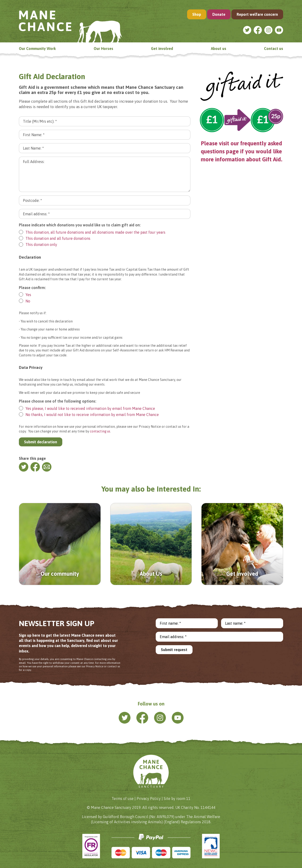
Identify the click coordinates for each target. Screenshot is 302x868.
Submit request (174, 650)
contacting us (100, 431)
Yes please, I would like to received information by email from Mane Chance (87, 408)
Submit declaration (41, 442)
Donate (219, 14)
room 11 (183, 799)
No (25, 301)
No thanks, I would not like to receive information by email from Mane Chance (89, 414)
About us (219, 49)
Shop (197, 14)
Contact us (274, 49)
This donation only (38, 245)
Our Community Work (37, 49)
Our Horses (103, 49)
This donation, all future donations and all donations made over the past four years (92, 232)
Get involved (162, 49)
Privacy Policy (149, 799)
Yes (25, 295)
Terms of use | (124, 799)
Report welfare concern (257, 14)
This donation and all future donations (55, 238)
